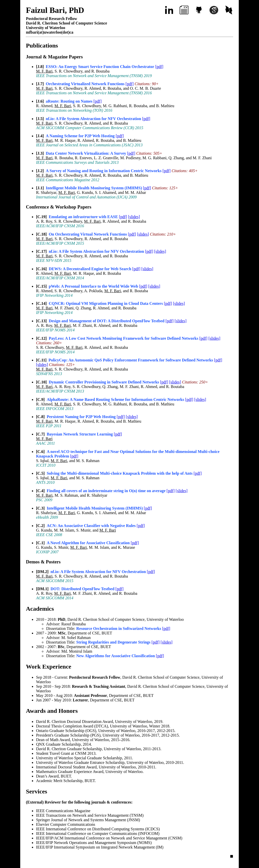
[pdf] (159, 67)
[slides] (134, 217)
